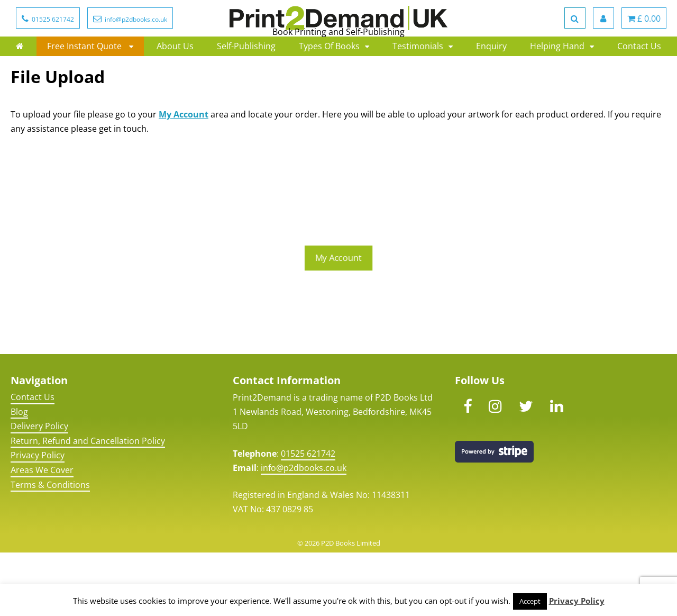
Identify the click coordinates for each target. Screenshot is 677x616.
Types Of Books (329, 84)
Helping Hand (557, 84)
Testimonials (418, 84)
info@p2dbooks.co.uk (304, 531)
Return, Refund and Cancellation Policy (88, 504)
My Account (184, 177)
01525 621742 (308, 517)
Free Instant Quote (85, 84)
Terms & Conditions (50, 548)
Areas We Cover (42, 533)
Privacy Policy (38, 519)
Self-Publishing (246, 84)
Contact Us (639, 84)
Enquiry (491, 84)
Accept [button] (530, 601)
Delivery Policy (39, 490)
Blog (19, 475)
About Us (175, 84)
